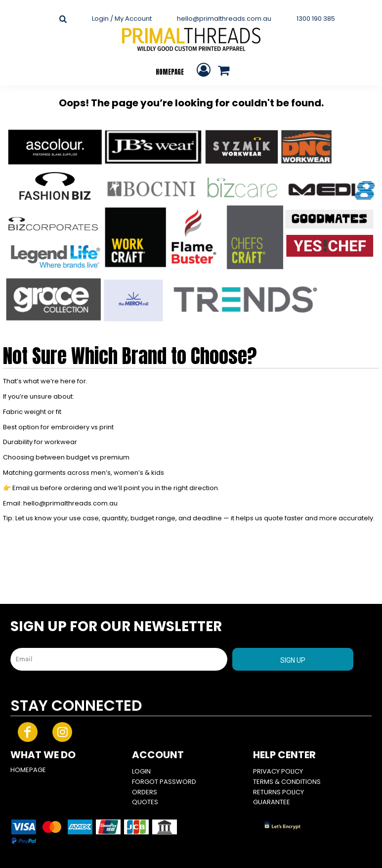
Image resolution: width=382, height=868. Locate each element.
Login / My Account (122, 19)
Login (141, 771)
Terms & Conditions (287, 782)
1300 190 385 (316, 19)
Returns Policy (278, 792)
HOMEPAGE (28, 770)
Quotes (145, 802)
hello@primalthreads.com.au (224, 19)
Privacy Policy (278, 771)
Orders (145, 792)
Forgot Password (164, 782)
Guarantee (272, 802)
